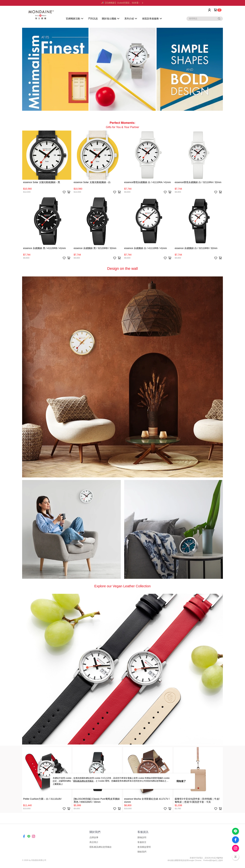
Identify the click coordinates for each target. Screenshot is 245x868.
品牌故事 (94, 837)
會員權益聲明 (144, 847)
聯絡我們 (142, 852)
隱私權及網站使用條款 (101, 847)
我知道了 (181, 781)
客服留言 (142, 842)
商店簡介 (94, 842)
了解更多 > (58, 784)
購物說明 (142, 837)
